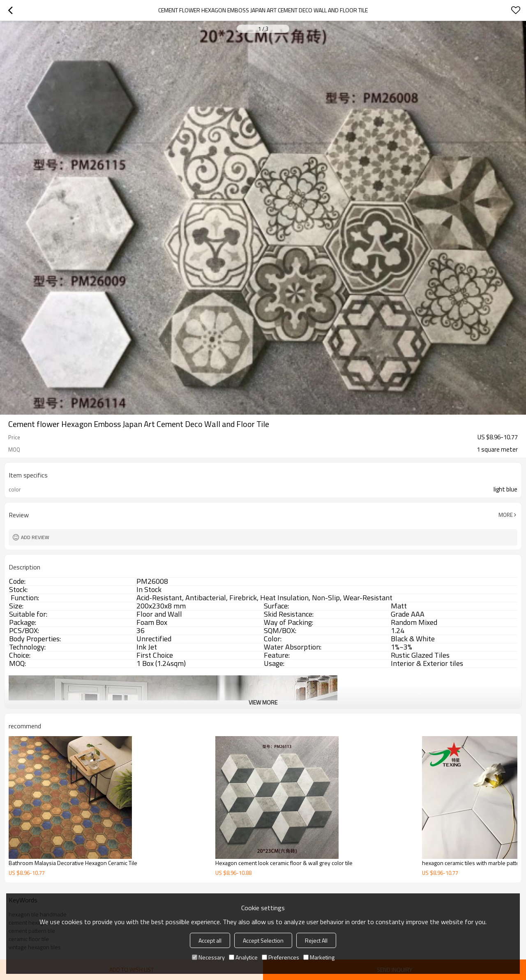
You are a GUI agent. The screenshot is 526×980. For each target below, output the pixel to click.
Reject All (316, 940)
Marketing (319, 957)
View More (263, 702)
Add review (35, 537)
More (506, 515)
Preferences (280, 957)
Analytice (243, 957)
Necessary (208, 957)
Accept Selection (263, 940)
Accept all (210, 940)
